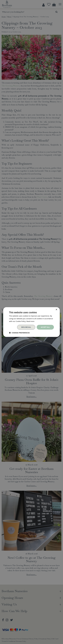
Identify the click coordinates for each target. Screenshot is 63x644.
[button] (19, 333)
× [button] (56, 310)
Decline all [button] (26, 327)
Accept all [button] (45, 327)
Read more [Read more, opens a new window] (31, 321)
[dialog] (31, 322)
